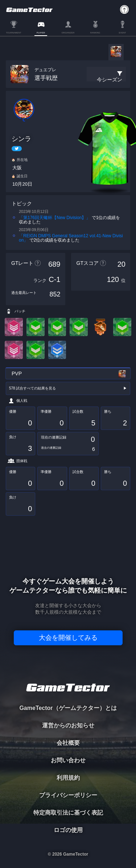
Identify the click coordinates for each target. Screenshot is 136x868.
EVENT (122, 33)
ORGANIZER (68, 33)
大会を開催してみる (68, 638)
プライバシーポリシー (68, 795)
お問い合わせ (68, 760)
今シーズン (110, 80)
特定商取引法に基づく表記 (68, 813)
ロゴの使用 (68, 830)
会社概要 (68, 743)
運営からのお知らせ (68, 725)
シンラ (21, 139)
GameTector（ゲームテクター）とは (68, 708)
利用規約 (68, 778)
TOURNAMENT (13, 33)
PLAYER (41, 33)
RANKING (95, 33)
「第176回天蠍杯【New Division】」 (55, 218)
